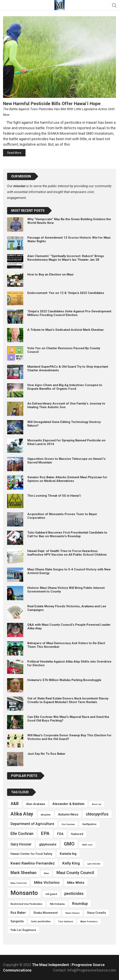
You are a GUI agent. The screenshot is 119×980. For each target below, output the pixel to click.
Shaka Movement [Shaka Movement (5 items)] (46, 913)
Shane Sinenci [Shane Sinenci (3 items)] (72, 913)
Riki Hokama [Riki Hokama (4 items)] (57, 904)
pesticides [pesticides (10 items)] (74, 894)
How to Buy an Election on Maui (50, 274)
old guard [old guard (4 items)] (51, 894)
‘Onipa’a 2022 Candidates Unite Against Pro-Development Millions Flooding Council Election (69, 313)
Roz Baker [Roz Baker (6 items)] (18, 913)
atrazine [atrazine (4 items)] (46, 815)
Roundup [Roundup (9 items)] (80, 904)
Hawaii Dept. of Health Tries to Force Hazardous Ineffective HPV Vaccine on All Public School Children (67, 553)
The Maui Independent (51, 965)
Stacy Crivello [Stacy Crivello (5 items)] (97, 913)
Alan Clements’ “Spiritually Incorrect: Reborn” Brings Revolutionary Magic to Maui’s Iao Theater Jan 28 (66, 258)
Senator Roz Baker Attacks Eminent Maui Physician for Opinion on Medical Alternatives (67, 479)
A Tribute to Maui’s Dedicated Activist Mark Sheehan (65, 330)
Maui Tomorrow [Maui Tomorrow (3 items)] (19, 883)
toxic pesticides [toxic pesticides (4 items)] (41, 921)
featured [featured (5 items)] (77, 834)
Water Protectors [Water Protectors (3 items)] (89, 922)
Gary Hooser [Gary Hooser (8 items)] (21, 844)
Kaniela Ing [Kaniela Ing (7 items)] (68, 854)
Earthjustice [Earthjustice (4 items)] (89, 824)
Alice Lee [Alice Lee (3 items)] (97, 804)
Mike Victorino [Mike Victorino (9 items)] (47, 882)
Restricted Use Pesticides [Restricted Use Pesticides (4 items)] (26, 904)
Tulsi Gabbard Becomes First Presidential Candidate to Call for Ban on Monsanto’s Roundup (67, 534)
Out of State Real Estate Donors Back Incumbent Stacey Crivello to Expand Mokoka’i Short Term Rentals (68, 700)
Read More (14, 153)
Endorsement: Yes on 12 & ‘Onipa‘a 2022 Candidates (66, 293)
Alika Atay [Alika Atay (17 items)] (22, 814)
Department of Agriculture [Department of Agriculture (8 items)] (32, 824)
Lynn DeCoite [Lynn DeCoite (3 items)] (94, 864)
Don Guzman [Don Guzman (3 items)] (68, 824)
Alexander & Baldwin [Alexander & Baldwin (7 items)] (68, 804)
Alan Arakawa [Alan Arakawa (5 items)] (36, 804)
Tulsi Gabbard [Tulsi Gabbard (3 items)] (65, 922)
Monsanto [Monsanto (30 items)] (24, 893)
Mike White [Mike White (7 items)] (76, 883)
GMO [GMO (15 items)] (69, 844)
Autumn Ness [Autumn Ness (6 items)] (68, 814)
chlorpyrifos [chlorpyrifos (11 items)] (97, 814)
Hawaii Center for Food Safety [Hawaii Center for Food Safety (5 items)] (31, 854)
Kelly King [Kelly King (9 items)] (71, 863)
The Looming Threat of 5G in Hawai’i (54, 496)
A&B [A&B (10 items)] (15, 804)
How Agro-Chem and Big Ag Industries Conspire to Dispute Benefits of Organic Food (65, 387)
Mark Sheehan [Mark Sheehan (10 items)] (23, 873)
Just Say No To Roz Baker (46, 754)
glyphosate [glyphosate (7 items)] (48, 844)
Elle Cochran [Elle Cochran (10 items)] (22, 834)
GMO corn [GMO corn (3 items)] (87, 845)
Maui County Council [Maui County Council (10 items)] (75, 873)
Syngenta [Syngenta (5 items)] (17, 921)
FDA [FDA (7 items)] (60, 834)
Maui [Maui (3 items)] (46, 873)
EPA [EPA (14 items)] (45, 833)
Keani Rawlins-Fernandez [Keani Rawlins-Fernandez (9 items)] (33, 863)
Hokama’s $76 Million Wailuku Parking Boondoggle (64, 680)
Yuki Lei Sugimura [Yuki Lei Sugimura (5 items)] (23, 930)
